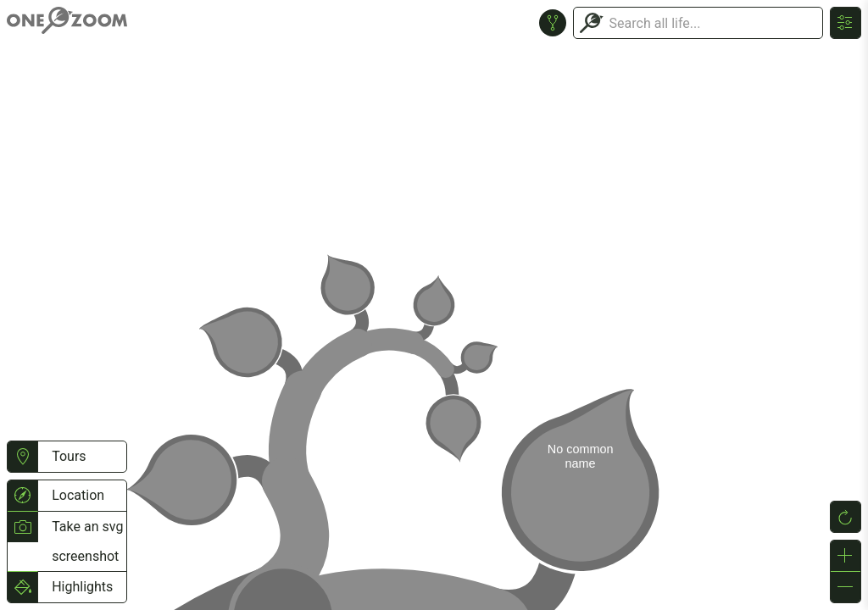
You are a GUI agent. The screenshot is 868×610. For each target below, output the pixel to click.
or (434, 305)
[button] (22, 457)
